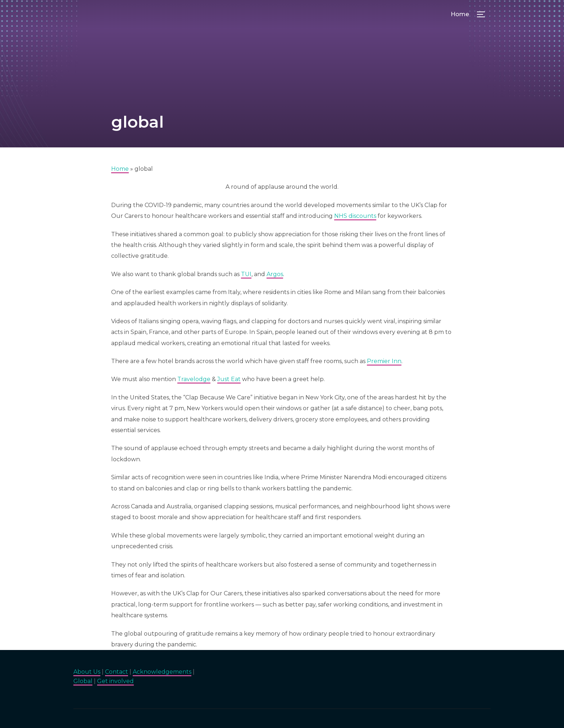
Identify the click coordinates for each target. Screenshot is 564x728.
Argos (275, 274)
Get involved (115, 681)
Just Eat (229, 379)
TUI (246, 274)
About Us (87, 672)
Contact (117, 672)
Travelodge (194, 379)
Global (83, 681)
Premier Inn (384, 361)
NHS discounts (355, 216)
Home (460, 14)
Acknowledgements (162, 672)
